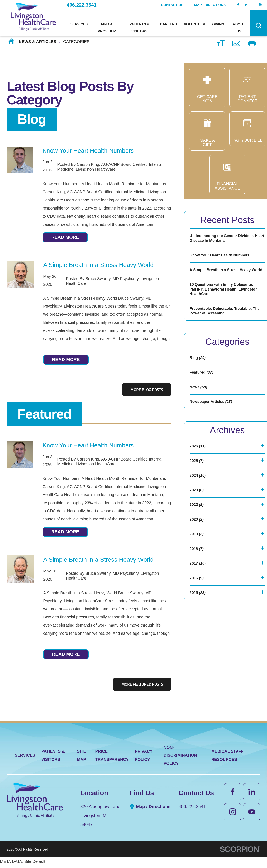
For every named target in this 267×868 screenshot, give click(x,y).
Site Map (81, 758)
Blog (32, 119)
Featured (44, 415)
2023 (197, 508)
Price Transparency (112, 758)
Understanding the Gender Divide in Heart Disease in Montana (224, 239)
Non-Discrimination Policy (180, 758)
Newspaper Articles (212, 416)
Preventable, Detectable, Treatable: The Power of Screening (227, 321)
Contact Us (172, 5)
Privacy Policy (144, 758)
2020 (197, 540)
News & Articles (38, 42)
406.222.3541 (82, 5)
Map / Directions (210, 5)
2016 (197, 602)
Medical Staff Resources (227, 758)
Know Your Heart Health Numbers (88, 151)
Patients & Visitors (53, 758)
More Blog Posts (147, 391)
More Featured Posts (142, 687)
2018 (197, 571)
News (199, 400)
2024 (198, 493)
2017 (198, 587)
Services (25, 758)
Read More (67, 237)
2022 (197, 524)
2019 (197, 555)
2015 (198, 618)
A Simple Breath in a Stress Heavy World (98, 266)
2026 (198, 461)
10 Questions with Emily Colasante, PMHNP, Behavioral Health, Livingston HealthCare (226, 298)
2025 (197, 477)
